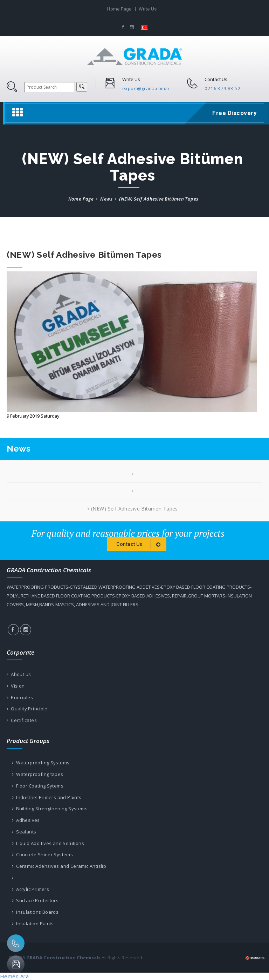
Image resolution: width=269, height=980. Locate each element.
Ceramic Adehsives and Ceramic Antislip (59, 866)
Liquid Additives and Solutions (48, 843)
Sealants (24, 832)
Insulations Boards (35, 912)
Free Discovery (233, 113)
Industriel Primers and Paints (47, 797)
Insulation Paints (33, 924)
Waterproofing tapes (38, 774)
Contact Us (140, 545)
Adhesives (26, 820)
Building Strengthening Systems (50, 809)
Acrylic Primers (30, 889)
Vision (16, 686)
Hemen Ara (14, 976)
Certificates (22, 720)
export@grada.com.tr (146, 88)
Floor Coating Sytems (38, 786)
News (106, 199)
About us (19, 674)
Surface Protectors (35, 900)
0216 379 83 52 (223, 88)
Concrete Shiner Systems (42, 854)
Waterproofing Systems (41, 763)
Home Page (119, 9)
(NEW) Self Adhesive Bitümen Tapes (133, 509)
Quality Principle (27, 709)
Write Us (148, 9)
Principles (20, 697)
